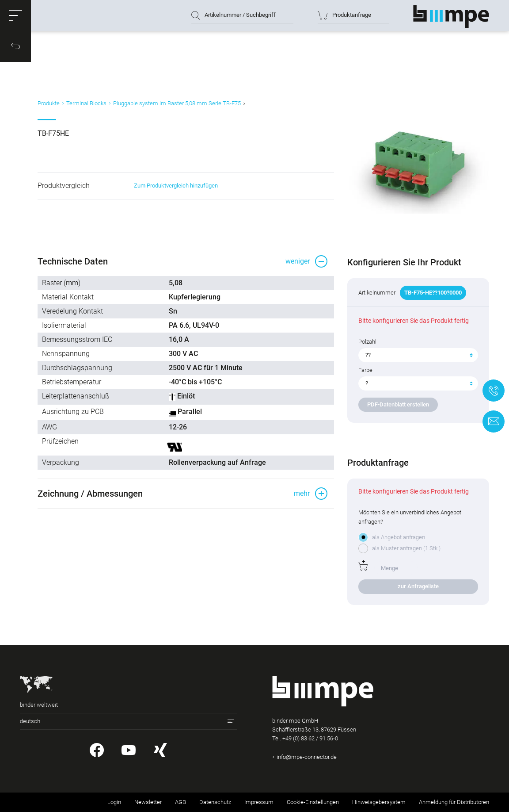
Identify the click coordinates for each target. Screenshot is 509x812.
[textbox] (415, 355)
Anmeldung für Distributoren (454, 802)
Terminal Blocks (86, 103)
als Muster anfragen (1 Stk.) (406, 548)
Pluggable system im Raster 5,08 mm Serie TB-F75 (177, 103)
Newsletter (148, 802)
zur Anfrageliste (418, 586)
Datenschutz (215, 802)
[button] (15, 15)
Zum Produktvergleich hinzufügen (176, 186)
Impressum (259, 802)
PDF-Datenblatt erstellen (398, 404)
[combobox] (418, 355)
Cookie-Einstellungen (313, 802)
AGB (180, 802)
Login (114, 802)
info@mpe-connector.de (307, 757)
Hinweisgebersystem (379, 802)
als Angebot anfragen (399, 537)
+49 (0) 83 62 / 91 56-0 (310, 738)
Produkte (49, 103)
